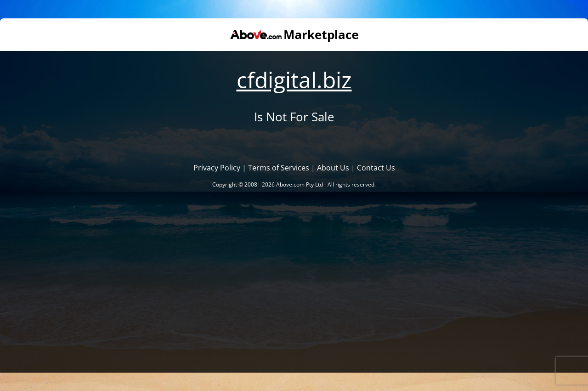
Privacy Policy (217, 168)
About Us (333, 168)
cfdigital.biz (294, 80)
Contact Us (376, 168)
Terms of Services (279, 168)
